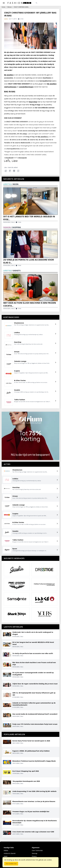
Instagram (23, 158)
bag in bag (33, 102)
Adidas (6, 850)
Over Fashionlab (37, 850)
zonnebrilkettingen (26, 87)
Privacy (34, 856)
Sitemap (35, 853)
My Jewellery (9, 75)
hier (26, 134)
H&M (5, 856)
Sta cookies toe (11, 864)
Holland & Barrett (10, 853)
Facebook (9, 158)
